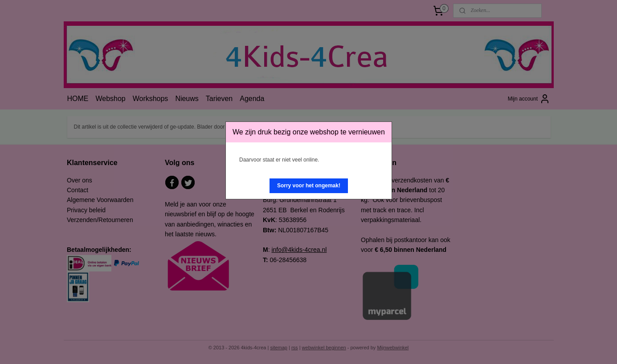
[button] (309, 186)
